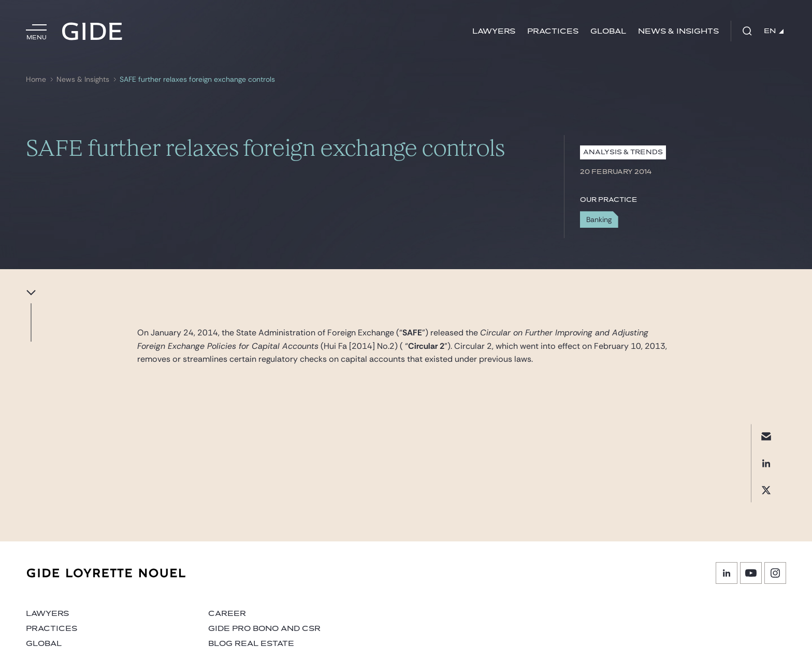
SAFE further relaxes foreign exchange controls (197, 79)
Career (227, 614)
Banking (599, 219)
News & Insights (678, 31)
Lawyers (494, 31)
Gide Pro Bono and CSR (264, 629)
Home (36, 79)
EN (774, 31)
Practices (553, 31)
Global (608, 31)
